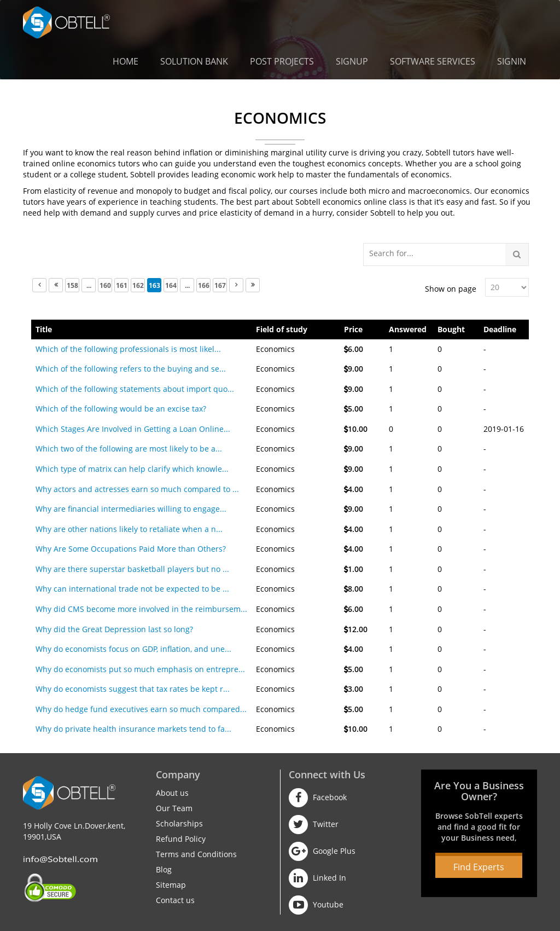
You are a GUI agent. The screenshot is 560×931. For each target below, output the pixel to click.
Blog (164, 869)
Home (126, 61)
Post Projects (282, 61)
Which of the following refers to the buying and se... (131, 369)
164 (171, 285)
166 (204, 285)
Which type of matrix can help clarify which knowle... (132, 469)
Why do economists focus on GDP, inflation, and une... (133, 649)
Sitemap (171, 885)
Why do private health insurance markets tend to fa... (133, 729)
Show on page (451, 289)
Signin (512, 61)
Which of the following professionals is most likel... (128, 349)
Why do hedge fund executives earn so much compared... (141, 709)
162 (138, 285)
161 (122, 285)
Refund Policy (181, 839)
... (89, 285)
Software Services (433, 61)
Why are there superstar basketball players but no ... (132, 569)
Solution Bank (194, 61)
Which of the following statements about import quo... (135, 389)
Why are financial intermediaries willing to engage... (131, 509)
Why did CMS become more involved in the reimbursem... (141, 609)
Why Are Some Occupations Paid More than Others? (131, 549)
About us (172, 793)
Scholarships (179, 823)
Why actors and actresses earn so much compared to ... (137, 489)
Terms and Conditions (196, 854)
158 (72, 285)
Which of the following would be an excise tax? (121, 409)
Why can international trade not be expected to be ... (132, 589)
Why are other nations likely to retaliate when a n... (129, 529)
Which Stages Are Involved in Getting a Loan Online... (133, 429)
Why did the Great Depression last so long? (114, 629)
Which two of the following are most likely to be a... (129, 449)
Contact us (175, 900)
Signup (352, 61)
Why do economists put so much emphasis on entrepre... (140, 669)
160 (105, 285)
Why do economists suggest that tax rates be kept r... (133, 689)
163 (154, 285)
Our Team (174, 808)
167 (220, 285)
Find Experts (479, 867)
